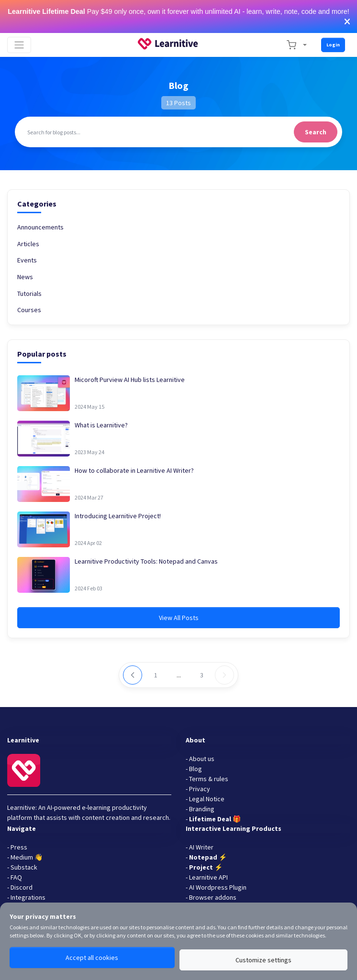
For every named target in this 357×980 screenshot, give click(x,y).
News (25, 277)
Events (27, 260)
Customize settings (263, 960)
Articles (28, 244)
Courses (29, 310)
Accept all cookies (92, 958)
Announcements (40, 227)
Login (333, 45)
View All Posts (179, 618)
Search (316, 132)
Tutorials (29, 294)
